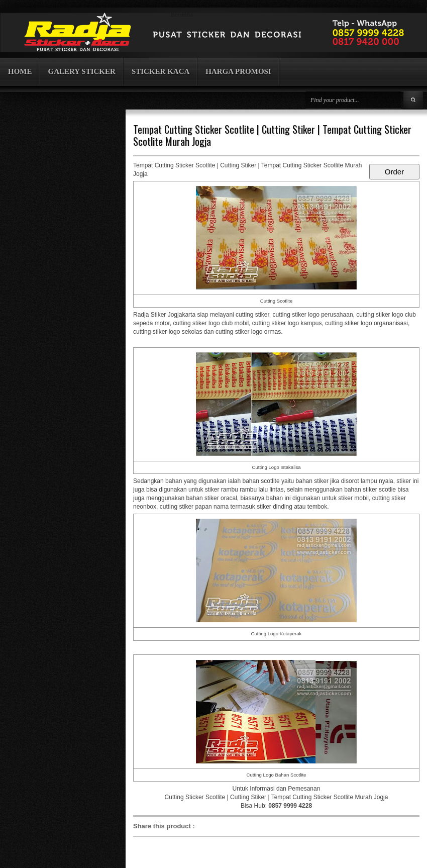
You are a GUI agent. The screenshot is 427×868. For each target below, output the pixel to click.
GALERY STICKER (82, 71)
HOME (20, 71)
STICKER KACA (161, 71)
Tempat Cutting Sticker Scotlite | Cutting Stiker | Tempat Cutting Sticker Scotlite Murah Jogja (272, 135)
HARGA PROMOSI (238, 71)
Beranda (182, 15)
